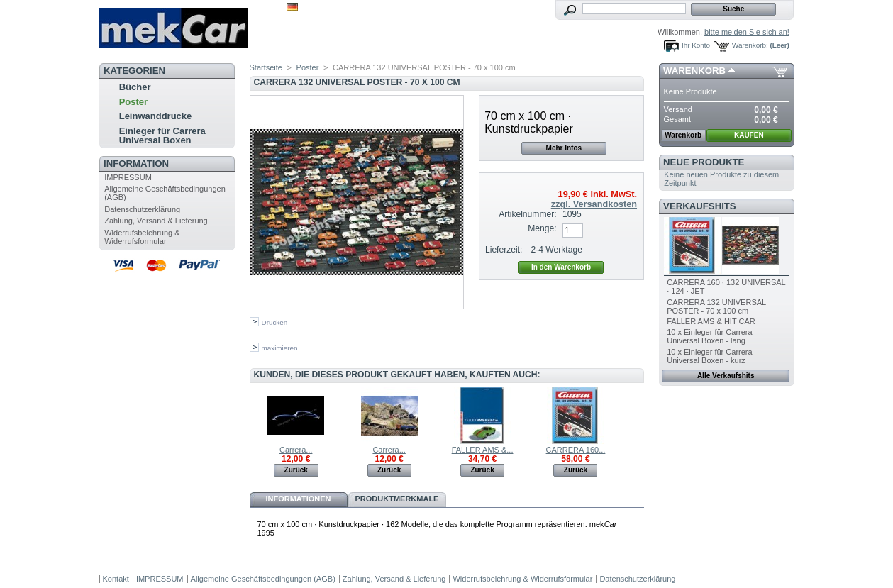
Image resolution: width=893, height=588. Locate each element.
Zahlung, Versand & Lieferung (156, 221)
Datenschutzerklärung (142, 209)
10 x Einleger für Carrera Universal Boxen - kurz (709, 356)
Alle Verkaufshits (726, 376)
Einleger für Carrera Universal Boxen (162, 135)
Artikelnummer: (527, 214)
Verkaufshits (700, 206)
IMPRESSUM (128, 177)
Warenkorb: (750, 45)
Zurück (296, 470)
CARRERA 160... (576, 450)
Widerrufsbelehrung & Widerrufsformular (142, 237)
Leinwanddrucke (156, 116)
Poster (133, 102)
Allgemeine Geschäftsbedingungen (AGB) (263, 579)
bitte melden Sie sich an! (747, 32)
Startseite (266, 67)
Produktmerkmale (397, 499)
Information (136, 163)
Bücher (135, 87)
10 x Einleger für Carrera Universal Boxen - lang (709, 336)
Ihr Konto (696, 45)
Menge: (542, 228)
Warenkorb (694, 71)
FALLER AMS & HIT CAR (711, 321)
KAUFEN (749, 135)
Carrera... (296, 450)
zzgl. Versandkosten (594, 204)
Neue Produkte (704, 162)
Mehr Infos (564, 148)
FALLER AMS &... (483, 450)
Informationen (298, 499)
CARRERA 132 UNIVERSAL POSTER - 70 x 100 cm (716, 306)
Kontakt (116, 579)
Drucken (275, 322)
